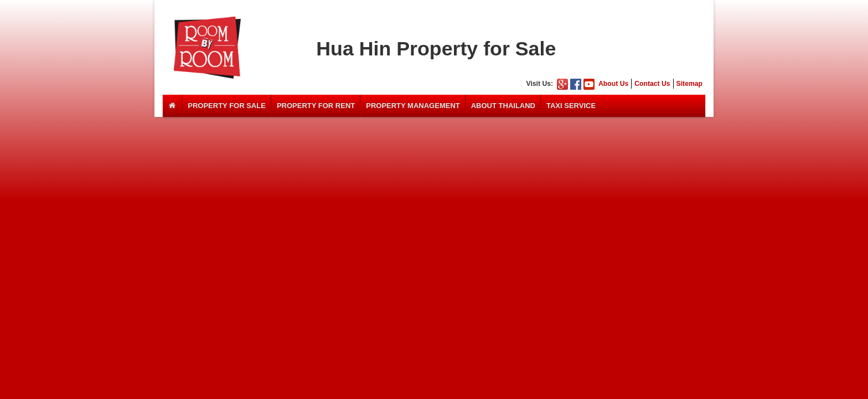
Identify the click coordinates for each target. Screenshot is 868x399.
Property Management (413, 106)
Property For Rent (316, 106)
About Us (613, 84)
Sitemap (689, 84)
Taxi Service (571, 106)
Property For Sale (227, 106)
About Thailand (503, 106)
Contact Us (652, 84)
